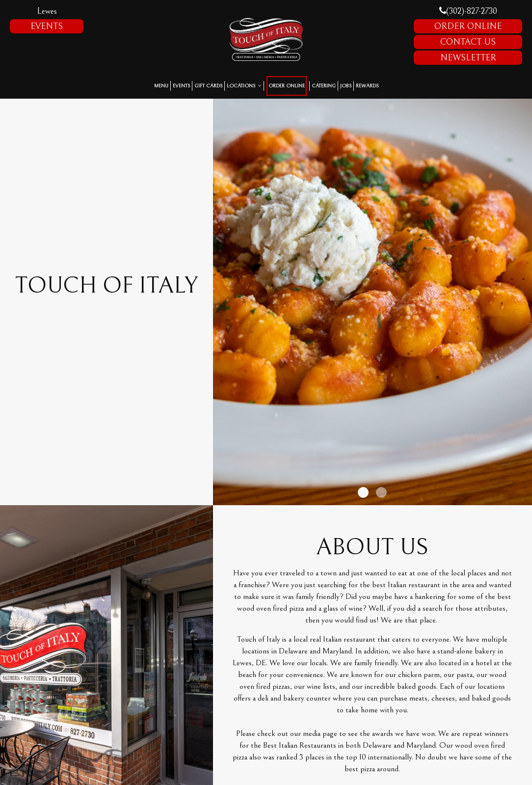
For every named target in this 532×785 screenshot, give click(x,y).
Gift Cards (208, 86)
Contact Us (468, 42)
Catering (324, 86)
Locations (244, 86)
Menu (161, 86)
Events (47, 26)
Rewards (367, 86)
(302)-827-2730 (468, 11)
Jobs (346, 86)
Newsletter (468, 58)
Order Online (468, 26)
